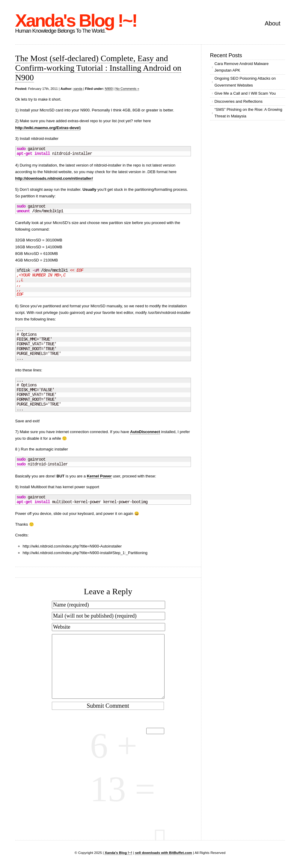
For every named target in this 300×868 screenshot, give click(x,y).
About (272, 23)
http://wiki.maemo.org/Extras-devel (48, 128)
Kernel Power (99, 476)
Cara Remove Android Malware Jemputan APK (242, 67)
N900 (109, 89)
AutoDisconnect (145, 432)
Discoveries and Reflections (239, 101)
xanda (78, 89)
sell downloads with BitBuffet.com (163, 853)
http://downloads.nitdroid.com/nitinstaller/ (54, 178)
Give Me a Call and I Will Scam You (245, 93)
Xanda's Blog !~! (76, 21)
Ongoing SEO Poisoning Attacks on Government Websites (245, 82)
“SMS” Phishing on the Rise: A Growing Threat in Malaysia (248, 113)
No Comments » (127, 89)
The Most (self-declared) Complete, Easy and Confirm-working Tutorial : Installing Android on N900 (98, 68)
